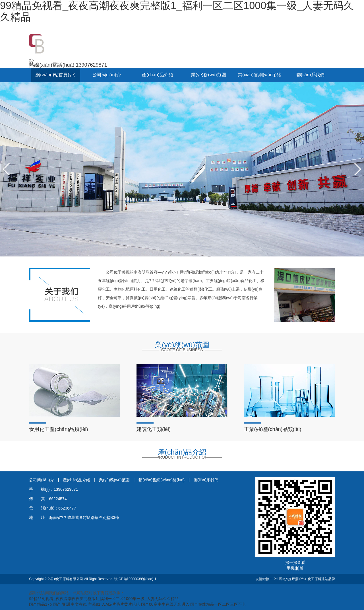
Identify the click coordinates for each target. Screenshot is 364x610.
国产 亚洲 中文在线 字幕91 (77, 604)
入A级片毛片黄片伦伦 (121, 604)
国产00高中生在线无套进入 (165, 604)
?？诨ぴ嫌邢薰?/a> (291, 579)
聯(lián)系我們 (311, 75)
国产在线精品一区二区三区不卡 (218, 604)
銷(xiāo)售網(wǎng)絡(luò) (162, 480)
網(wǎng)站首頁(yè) (56, 75)
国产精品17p (40, 604)
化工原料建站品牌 (321, 579)
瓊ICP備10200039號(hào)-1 (135, 579)
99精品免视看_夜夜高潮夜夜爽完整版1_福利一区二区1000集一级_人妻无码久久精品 (104, 599)
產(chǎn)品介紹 (157, 75)
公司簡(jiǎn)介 (107, 75)
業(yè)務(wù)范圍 (209, 75)
